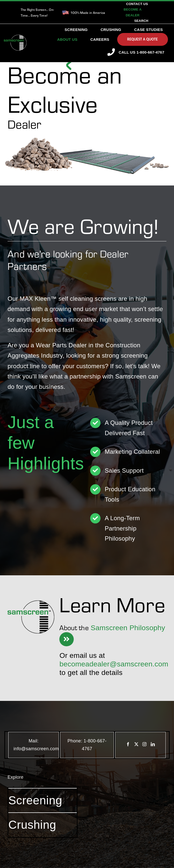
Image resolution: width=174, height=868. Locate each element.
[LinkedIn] (153, 744)
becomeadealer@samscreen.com (114, 664)
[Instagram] (144, 744)
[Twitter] (136, 744)
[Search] (141, 21)
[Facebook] (128, 744)
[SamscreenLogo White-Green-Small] (15, 37)
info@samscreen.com (36, 749)
